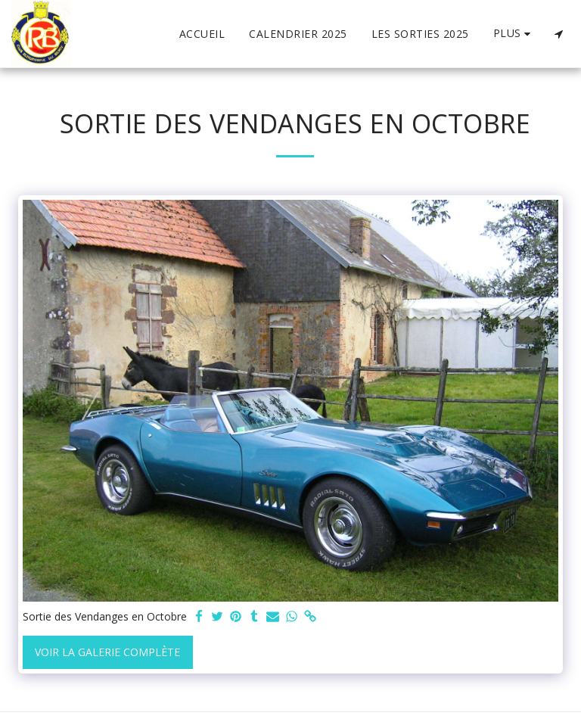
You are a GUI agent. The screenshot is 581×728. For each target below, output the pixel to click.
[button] (558, 34)
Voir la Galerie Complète (107, 652)
